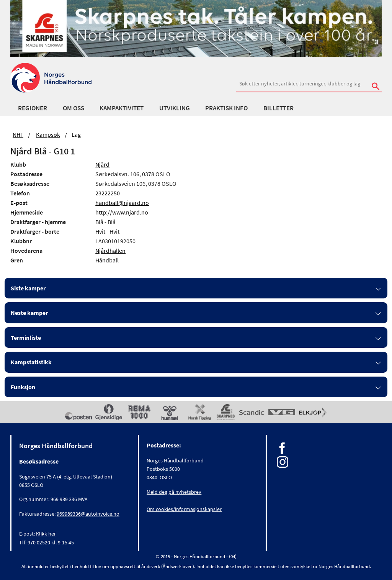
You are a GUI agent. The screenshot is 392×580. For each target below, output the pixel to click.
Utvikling (175, 108)
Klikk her (46, 534)
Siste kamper (28, 288)
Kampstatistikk (31, 362)
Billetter (278, 108)
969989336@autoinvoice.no (88, 514)
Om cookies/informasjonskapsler (184, 509)
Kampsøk (48, 134)
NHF (18, 134)
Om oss (73, 108)
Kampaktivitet (122, 108)
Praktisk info (226, 108)
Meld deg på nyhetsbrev (174, 492)
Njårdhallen (110, 251)
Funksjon (23, 387)
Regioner (33, 108)
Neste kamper (29, 313)
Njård (102, 164)
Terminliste (26, 338)
